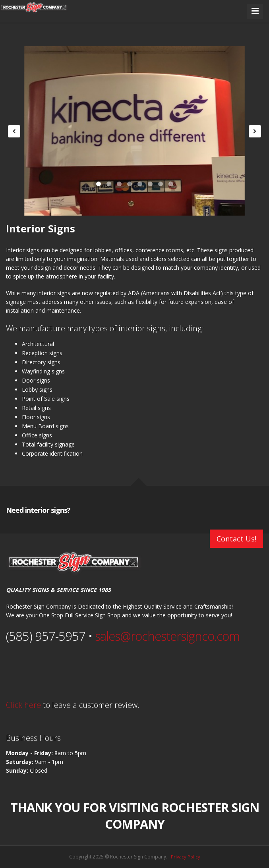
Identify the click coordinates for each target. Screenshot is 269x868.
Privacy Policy (186, 857)
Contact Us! (236, 539)
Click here (23, 705)
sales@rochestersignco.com (167, 636)
